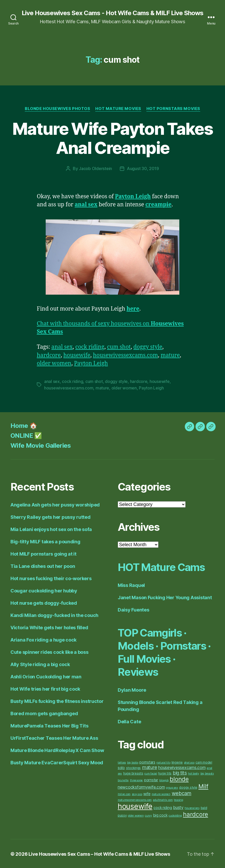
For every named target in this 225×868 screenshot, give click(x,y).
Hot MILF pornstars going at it (43, 553)
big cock (160, 814)
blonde (179, 778)
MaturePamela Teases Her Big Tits (49, 725)
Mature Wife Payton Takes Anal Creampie (112, 138)
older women (54, 363)
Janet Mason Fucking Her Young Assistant (165, 597)
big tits (180, 772)
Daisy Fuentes (134, 609)
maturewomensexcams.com (135, 799)
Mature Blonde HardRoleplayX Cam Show (57, 750)
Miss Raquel (131, 584)
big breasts (207, 773)
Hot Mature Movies (118, 109)
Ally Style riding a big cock (40, 664)
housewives (192, 807)
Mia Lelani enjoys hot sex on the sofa (51, 529)
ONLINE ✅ (26, 435)
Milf (203, 786)
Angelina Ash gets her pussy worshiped (55, 504)
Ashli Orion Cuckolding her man (46, 676)
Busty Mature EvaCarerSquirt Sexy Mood (57, 762)
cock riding (90, 347)
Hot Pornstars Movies (173, 109)
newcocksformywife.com (141, 786)
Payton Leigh (91, 363)
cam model (204, 762)
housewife (77, 355)
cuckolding (175, 815)
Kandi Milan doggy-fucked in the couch (54, 614)
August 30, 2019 (143, 168)
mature (170, 355)
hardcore (49, 355)
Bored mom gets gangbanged (44, 713)
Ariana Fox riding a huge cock (43, 639)
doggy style (148, 347)
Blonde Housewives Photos (57, 109)
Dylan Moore (132, 689)
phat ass (189, 762)
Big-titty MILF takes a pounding (45, 541)
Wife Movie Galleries (41, 445)
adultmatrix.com (163, 799)
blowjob (164, 780)
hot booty (194, 773)
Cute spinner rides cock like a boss (49, 651)
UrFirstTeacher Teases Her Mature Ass (54, 737)
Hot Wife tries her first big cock (45, 688)
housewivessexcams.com (125, 355)
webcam (182, 793)
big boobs (133, 762)
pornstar (151, 779)
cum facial (151, 773)
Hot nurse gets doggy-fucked (44, 602)
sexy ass (137, 793)
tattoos (122, 762)
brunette (123, 780)
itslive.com (124, 793)
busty (178, 807)
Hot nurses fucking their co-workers (51, 578)
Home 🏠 (24, 425)
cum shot (119, 347)
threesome (137, 780)
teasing (178, 799)
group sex (172, 787)
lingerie (177, 762)
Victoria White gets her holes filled (49, 627)
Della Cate (129, 721)
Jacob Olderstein (95, 168)
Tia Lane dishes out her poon (43, 565)
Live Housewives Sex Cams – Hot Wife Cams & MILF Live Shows (99, 853)
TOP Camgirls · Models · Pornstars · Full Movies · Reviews (164, 652)
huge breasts (133, 773)
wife (147, 793)
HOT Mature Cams (161, 566)
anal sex (62, 347)
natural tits (163, 762)
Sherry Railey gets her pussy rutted (51, 516)
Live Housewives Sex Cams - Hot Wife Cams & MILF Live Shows (113, 13)
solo (121, 767)
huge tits (165, 773)
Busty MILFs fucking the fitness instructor (57, 700)
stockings (134, 767)
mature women (161, 793)
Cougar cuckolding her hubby (44, 590)
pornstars (147, 761)
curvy (148, 815)
